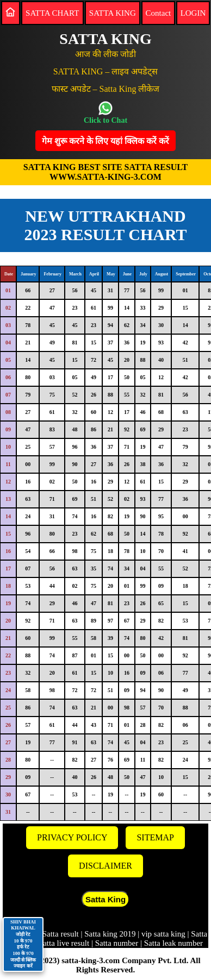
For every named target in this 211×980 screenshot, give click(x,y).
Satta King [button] (105, 899)
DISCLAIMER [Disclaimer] (105, 866)
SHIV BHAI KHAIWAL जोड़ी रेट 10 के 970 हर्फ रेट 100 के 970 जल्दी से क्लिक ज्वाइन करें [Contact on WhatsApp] (23, 944)
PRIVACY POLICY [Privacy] (72, 837)
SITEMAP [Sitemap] (155, 837)
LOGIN (193, 13)
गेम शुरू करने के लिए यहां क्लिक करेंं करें (105, 141)
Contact (159, 13)
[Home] (10, 12)
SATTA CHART (52, 13)
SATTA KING (113, 13)
